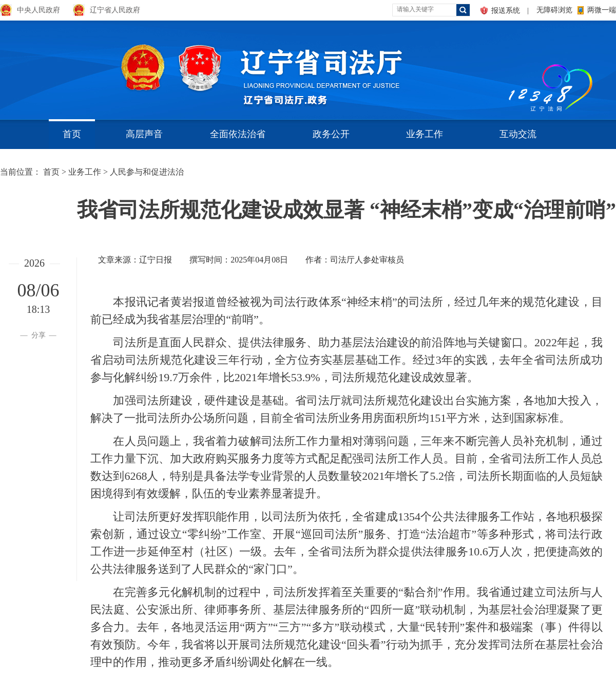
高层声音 (144, 134)
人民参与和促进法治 (147, 172)
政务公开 (331, 134)
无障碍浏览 (554, 10)
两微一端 (602, 10)
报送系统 (506, 11)
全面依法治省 (238, 134)
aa (506, 67)
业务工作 (425, 134)
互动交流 (518, 134)
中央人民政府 (38, 10)
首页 (72, 134)
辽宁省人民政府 (115, 10)
